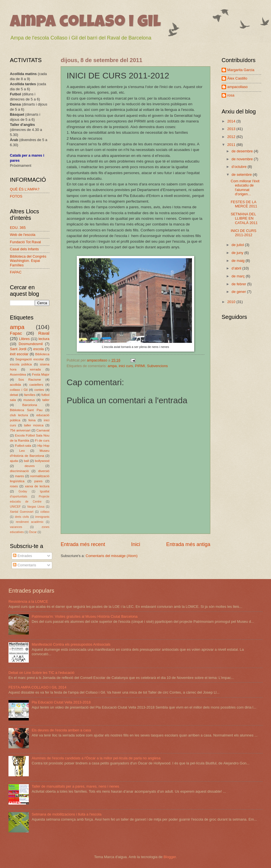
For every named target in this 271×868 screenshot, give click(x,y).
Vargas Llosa (36, 507)
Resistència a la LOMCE (28, 601)
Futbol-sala (23, 446)
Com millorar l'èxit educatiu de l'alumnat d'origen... (245, 188)
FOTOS (16, 196)
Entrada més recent (83, 544)
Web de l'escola (23, 235)
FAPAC (16, 272)
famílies (30, 395)
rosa (231, 95)
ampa (112, 366)
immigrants (42, 517)
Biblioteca (42, 354)
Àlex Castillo (237, 78)
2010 (232, 302)
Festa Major (41, 374)
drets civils (22, 517)
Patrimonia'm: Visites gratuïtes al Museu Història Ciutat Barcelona (85, 616)
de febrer (239, 284)
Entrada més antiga (188, 544)
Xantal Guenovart (22, 512)
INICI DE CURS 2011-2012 (243, 233)
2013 (232, 129)
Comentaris (24, 565)
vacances (16, 527)
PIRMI (140, 366)
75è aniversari (20, 430)
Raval (44, 333)
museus (29, 400)
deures (29, 466)
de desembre (243, 151)
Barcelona (30, 405)
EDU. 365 (18, 228)
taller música (34, 425)
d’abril (237, 268)
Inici (135, 544)
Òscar (33, 532)
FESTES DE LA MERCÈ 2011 (244, 204)
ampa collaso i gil (85, 23)
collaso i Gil (19, 390)
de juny (238, 253)
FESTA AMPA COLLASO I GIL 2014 (37, 687)
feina (32, 420)
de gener (239, 292)
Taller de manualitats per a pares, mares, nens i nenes (75, 786)
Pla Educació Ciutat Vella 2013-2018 (61, 702)
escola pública (21, 364)
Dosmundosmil (31, 344)
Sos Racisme (30, 380)
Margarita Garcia (241, 70)
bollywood (42, 461)
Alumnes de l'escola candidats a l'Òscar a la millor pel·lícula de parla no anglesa (96, 758)
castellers (36, 385)
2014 (232, 121)
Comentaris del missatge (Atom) (112, 556)
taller (46, 400)
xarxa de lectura (37, 486)
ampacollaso (237, 87)
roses (14, 486)
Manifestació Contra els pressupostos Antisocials (71, 644)
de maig (238, 261)
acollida (15, 385)
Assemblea (18, 374)
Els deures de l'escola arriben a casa (61, 730)
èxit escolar (19, 354)
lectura (44, 339)
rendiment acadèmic (30, 522)
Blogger (170, 857)
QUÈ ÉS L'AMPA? (25, 189)
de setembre (242, 175)
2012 (232, 137)
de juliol (238, 245)
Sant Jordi (18, 349)
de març (239, 276)
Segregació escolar (29, 359)
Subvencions (158, 366)
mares (19, 476)
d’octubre (240, 167)
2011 (232, 145)
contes (39, 390)
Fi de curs (42, 440)
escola (39, 349)
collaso (45, 512)
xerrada (35, 369)
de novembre (243, 159)
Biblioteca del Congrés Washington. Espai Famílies (28, 261)
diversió (44, 471)
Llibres (24, 339)
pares (38, 481)
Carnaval (43, 430)
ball (26, 461)
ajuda (14, 461)
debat (14, 395)
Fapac (16, 333)
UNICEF (15, 507)
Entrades (22, 556)
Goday (23, 491)
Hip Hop (43, 446)
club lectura (19, 415)
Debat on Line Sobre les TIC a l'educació (41, 673)
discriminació (19, 471)
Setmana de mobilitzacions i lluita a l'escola (66, 814)
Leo (22, 451)
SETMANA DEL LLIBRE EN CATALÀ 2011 (244, 218)
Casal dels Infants (24, 249)
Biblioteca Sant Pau (26, 410)
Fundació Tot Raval (25, 242)
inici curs (126, 366)
